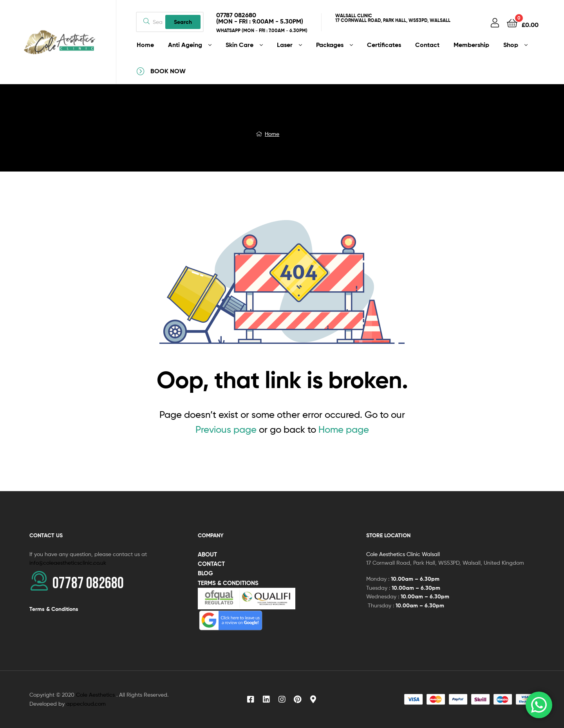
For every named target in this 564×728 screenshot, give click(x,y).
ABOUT (207, 554)
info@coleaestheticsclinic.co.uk (68, 563)
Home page (344, 429)
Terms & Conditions (54, 609)
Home (272, 134)
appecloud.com (86, 704)
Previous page (226, 429)
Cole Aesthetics (96, 695)
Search (183, 22)
